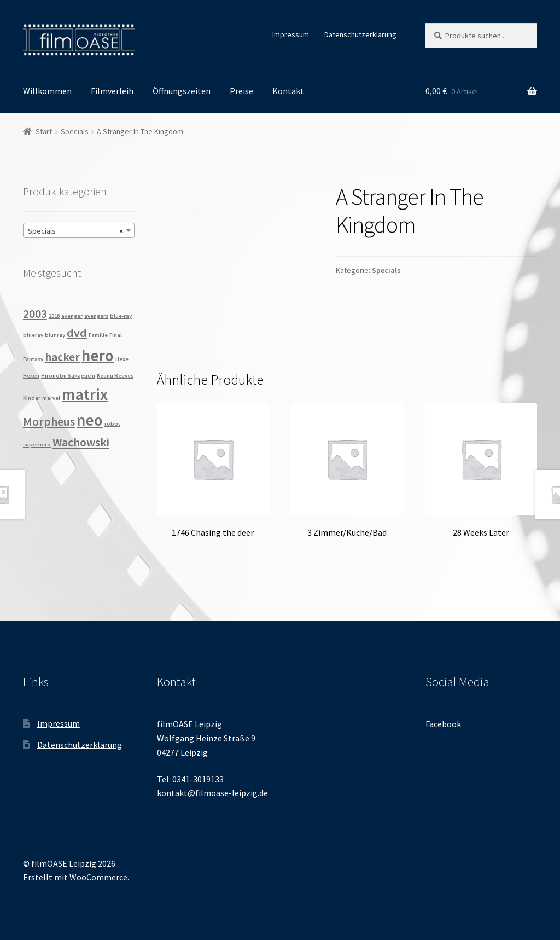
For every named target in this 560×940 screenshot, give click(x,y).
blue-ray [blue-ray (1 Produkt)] (121, 316)
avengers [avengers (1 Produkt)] (96, 316)
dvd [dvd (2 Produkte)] (77, 333)
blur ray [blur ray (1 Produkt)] (55, 335)
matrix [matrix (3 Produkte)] (85, 394)
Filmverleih (112, 91)
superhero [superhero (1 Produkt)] (37, 445)
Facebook (443, 724)
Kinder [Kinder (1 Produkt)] (32, 398)
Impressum (291, 34)
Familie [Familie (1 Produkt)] (98, 335)
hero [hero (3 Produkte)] (98, 355)
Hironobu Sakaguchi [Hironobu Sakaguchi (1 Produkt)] (68, 376)
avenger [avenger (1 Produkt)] (72, 316)
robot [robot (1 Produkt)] (112, 424)
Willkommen (47, 91)
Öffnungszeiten (182, 91)
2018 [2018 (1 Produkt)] (54, 316)
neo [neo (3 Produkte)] (90, 420)
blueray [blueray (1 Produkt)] (33, 335)
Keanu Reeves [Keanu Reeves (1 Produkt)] (115, 376)
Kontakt (288, 91)
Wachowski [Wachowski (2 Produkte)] (81, 442)
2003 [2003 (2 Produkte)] (35, 314)
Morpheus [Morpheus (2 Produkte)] (49, 421)
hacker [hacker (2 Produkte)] (62, 357)
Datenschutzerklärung (360, 34)
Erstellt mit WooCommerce (75, 877)
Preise (241, 91)
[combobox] (79, 230)
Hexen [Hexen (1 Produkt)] (31, 376)
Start (44, 131)
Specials (75, 131)
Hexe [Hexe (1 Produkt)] (122, 359)
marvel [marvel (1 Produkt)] (51, 398)
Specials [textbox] (75, 231)
